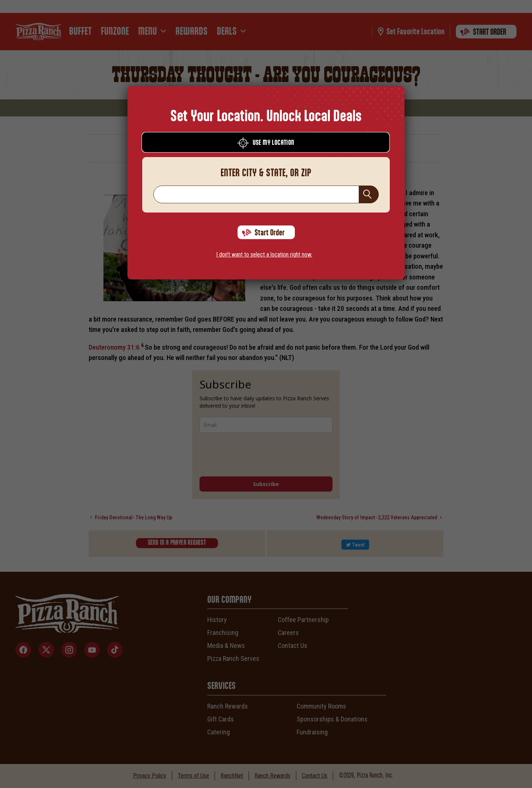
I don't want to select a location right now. (264, 254)
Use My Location (266, 143)
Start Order (263, 233)
